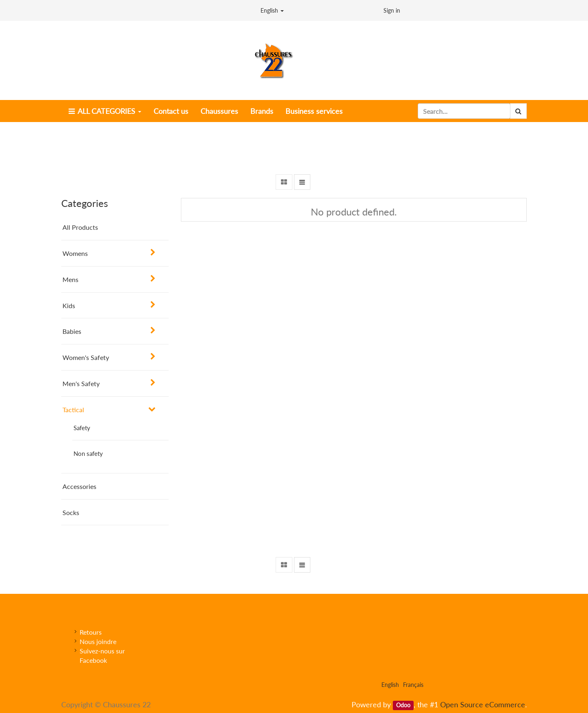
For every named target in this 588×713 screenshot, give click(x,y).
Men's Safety (81, 383)
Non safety (88, 453)
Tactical (73, 410)
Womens (75, 253)
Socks (71, 512)
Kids (69, 305)
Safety (82, 428)
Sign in (392, 10)
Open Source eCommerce (483, 704)
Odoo (403, 705)
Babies (72, 331)
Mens (70, 279)
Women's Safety (86, 357)
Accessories (79, 486)
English (272, 10)
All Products (80, 227)
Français (413, 685)
